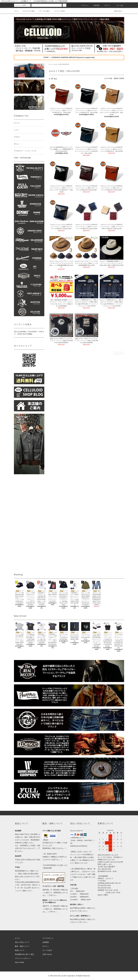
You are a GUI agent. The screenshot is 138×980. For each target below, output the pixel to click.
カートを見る (47, 950)
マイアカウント (48, 938)
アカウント (84, 5)
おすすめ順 (108, 78)
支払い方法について (22, 942)
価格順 (116, 78)
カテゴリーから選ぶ (27, 11)
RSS (17, 962)
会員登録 (95, 5)
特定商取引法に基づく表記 (24, 954)
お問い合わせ (117, 11)
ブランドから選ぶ (43, 11)
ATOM (22, 962)
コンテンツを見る (58, 11)
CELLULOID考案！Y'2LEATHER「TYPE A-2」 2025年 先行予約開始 (29, 333)
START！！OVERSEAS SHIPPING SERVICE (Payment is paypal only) (69, 57)
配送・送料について (22, 946)
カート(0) (118, 5)
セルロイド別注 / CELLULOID (61, 64)
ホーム (17, 11)
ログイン (106, 5)
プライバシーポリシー (23, 958)
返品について (20, 950)
